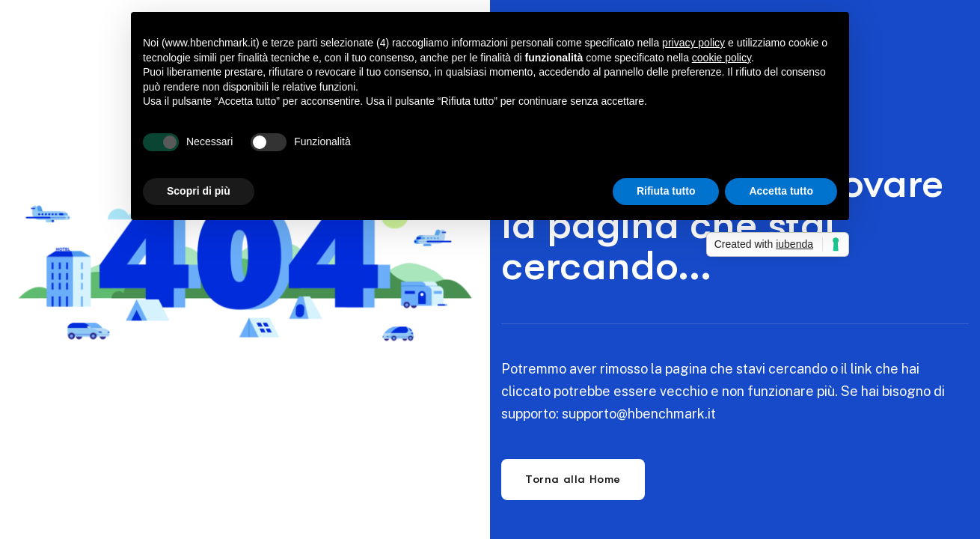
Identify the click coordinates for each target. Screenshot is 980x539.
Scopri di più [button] (199, 191)
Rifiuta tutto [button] (666, 191)
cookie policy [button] (722, 58)
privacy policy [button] (693, 43)
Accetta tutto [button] (781, 191)
